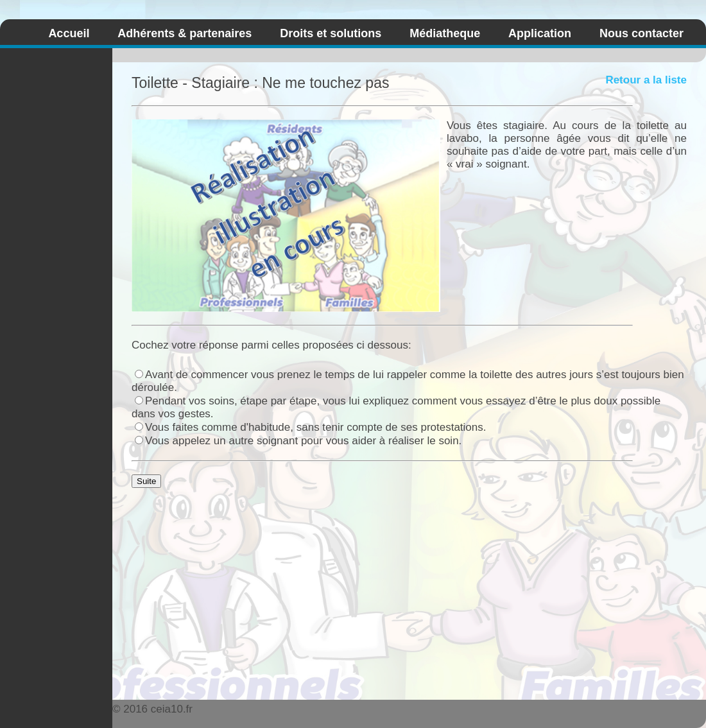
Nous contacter (641, 33)
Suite (146, 481)
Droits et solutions (331, 33)
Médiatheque (445, 33)
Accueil (69, 33)
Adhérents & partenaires (185, 33)
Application (540, 33)
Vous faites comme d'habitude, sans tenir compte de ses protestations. (310, 427)
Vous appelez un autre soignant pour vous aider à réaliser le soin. (298, 441)
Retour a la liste (646, 80)
